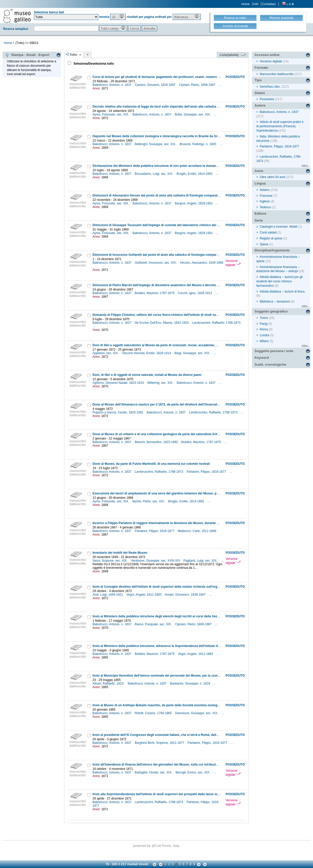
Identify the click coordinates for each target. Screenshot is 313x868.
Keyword (262, 358)
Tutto (73, 55)
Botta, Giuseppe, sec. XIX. (193, 114)
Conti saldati (268, 233)
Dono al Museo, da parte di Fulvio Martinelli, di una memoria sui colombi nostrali (151, 464)
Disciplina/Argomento (272, 250)
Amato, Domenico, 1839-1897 (186, 595)
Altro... (306, 166)
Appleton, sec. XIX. (106, 353)
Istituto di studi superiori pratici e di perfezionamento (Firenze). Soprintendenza (280, 126)
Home (246, 4)
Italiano (265, 190)
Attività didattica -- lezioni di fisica (282, 292)
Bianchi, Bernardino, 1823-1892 (157, 442)
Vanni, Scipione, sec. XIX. (111, 561)
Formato (261, 68)
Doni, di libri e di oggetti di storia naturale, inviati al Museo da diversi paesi (147, 375)
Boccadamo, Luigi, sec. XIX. (154, 174)
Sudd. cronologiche (270, 364)
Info (256, 4)
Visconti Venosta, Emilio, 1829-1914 (147, 353)
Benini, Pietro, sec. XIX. (149, 501)
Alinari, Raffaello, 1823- (109, 684)
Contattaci (269, 4)
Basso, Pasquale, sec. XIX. (154, 624)
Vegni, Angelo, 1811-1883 (144, 595)
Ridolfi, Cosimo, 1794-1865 (154, 713)
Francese (266, 196)
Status (260, 93)
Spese (264, 244)
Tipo (258, 80)
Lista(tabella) (233, 55)
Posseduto (267, 99)
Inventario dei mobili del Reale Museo (120, 553)
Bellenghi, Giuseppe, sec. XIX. (156, 144)
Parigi (264, 324)
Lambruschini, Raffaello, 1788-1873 (217, 323)
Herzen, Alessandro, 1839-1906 (202, 263)
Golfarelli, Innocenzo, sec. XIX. (156, 263)
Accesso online (267, 55)
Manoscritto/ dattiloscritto (277, 74)
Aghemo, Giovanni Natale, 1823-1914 (119, 383)
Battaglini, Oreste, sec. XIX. (154, 772)
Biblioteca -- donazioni (275, 302)
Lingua (260, 183)
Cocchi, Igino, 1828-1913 (195, 293)
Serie (259, 220)
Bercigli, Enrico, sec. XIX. (193, 772)
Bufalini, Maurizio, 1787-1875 (155, 293)
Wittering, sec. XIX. (161, 383)
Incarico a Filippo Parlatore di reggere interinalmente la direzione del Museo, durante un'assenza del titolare (171, 523)
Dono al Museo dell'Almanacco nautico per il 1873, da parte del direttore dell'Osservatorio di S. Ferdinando (170, 404)
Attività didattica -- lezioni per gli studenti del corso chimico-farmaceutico (279, 281)
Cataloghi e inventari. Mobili (278, 227)
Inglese (265, 201)
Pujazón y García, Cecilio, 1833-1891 (118, 412)
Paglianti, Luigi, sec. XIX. (201, 561)
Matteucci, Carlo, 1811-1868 (198, 531)
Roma (264, 329)
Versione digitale (233, 263)
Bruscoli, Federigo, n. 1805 (198, 144)
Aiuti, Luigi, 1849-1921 (108, 595)
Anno (259, 171)
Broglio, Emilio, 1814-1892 (195, 174)
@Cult (157, 846)
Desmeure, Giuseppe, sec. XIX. (197, 713)
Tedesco (265, 207)
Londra (264, 335)
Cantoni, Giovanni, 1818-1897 (155, 85)
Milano (264, 341)
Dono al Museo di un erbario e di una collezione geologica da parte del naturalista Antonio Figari (163, 434)
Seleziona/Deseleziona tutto (93, 64)
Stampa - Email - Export (27, 55)
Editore (260, 213)
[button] (118, 17)
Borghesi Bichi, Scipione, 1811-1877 (160, 743)
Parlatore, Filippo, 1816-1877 (207, 472)
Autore (260, 105)
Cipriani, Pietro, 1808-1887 (198, 85)
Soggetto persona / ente (274, 351)
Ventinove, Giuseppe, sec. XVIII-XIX (156, 561)
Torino (264, 318)
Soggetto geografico (271, 311)
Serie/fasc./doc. (270, 87)
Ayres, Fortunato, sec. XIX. (111, 114)
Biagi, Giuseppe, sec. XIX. (193, 353)
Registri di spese (271, 238)
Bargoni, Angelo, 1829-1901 (194, 203)
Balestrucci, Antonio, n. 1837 (112, 85)
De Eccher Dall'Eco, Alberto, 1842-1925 (162, 323)
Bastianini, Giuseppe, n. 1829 (190, 684)
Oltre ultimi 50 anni (272, 177)
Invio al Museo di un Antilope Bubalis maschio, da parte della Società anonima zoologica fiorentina (165, 705)
